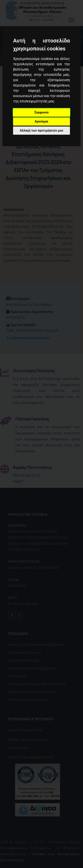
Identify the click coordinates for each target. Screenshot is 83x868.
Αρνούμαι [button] (41, 121)
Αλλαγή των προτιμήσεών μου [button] (42, 130)
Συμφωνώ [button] (41, 112)
